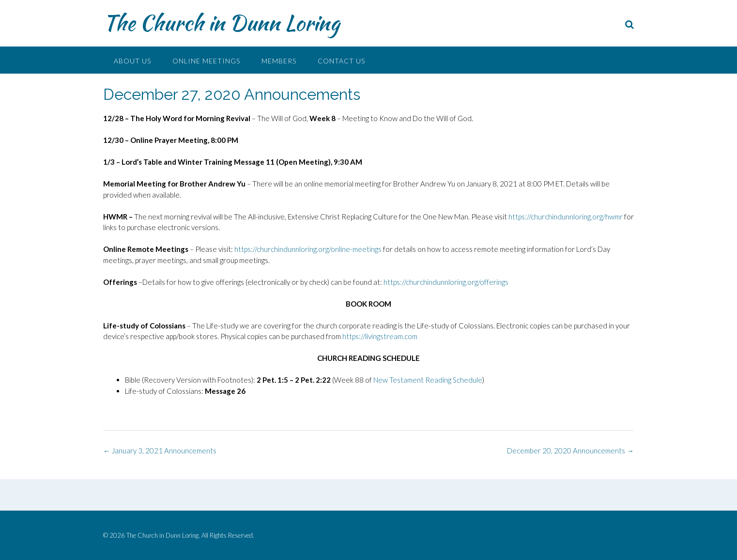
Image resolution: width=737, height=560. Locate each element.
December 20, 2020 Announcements (570, 451)
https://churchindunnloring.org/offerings (446, 282)
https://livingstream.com (380, 336)
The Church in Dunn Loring (221, 23)
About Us (132, 61)
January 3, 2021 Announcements (160, 451)
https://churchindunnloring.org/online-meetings (308, 249)
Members (279, 61)
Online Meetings (206, 61)
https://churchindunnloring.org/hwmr (566, 217)
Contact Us (341, 61)
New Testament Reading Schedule (428, 380)
